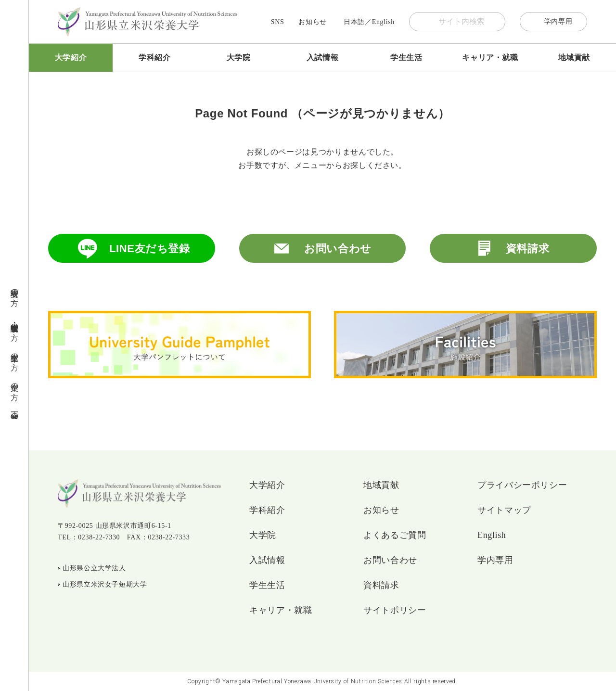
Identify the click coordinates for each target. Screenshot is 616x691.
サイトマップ (504, 510)
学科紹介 (155, 58)
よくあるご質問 (395, 535)
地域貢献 (574, 58)
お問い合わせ (338, 249)
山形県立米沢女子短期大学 (105, 584)
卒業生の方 (15, 353)
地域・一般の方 (15, 412)
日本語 (354, 22)
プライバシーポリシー (522, 485)
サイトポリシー (395, 610)
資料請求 (528, 249)
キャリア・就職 (490, 58)
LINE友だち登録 (150, 249)
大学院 (239, 58)
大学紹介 (71, 58)
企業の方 (15, 383)
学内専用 (558, 21)
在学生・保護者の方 (15, 323)
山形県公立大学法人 (94, 568)
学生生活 (406, 58)
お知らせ (313, 22)
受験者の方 (15, 288)
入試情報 (323, 58)
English (383, 22)
